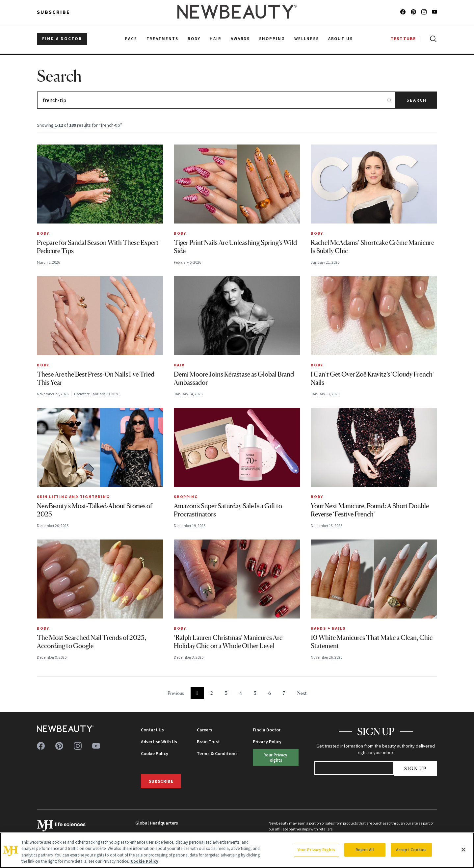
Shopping (186, 497)
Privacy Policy (267, 742)
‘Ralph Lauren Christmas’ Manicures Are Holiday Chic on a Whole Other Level (228, 642)
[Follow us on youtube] (434, 12)
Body (43, 233)
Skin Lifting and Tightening (73, 497)
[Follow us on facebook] (403, 12)
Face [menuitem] (131, 39)
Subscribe (53, 12)
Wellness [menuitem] (307, 39)
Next (302, 693)
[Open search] (432, 39)
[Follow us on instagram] (424, 12)
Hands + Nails (328, 628)
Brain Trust (208, 742)
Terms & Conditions (217, 753)
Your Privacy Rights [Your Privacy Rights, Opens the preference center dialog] (316, 850)
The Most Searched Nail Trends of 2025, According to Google (92, 642)
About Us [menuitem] (341, 39)
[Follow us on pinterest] (413, 12)
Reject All (365, 850)
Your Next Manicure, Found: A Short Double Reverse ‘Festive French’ (370, 510)
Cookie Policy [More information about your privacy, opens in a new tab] (145, 861)
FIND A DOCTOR (62, 39)
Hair (179, 365)
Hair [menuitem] (216, 39)
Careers (205, 730)
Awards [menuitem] (240, 39)
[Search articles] (216, 100)
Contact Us (152, 730)
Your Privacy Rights (276, 757)
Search (417, 100)
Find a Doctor (267, 730)
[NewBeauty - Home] (237, 12)
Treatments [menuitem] (163, 39)
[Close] (463, 850)
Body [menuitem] (194, 39)
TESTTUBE (403, 39)
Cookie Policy (155, 753)
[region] (237, 850)
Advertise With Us (159, 742)
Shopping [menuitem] (272, 39)
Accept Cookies (411, 850)
